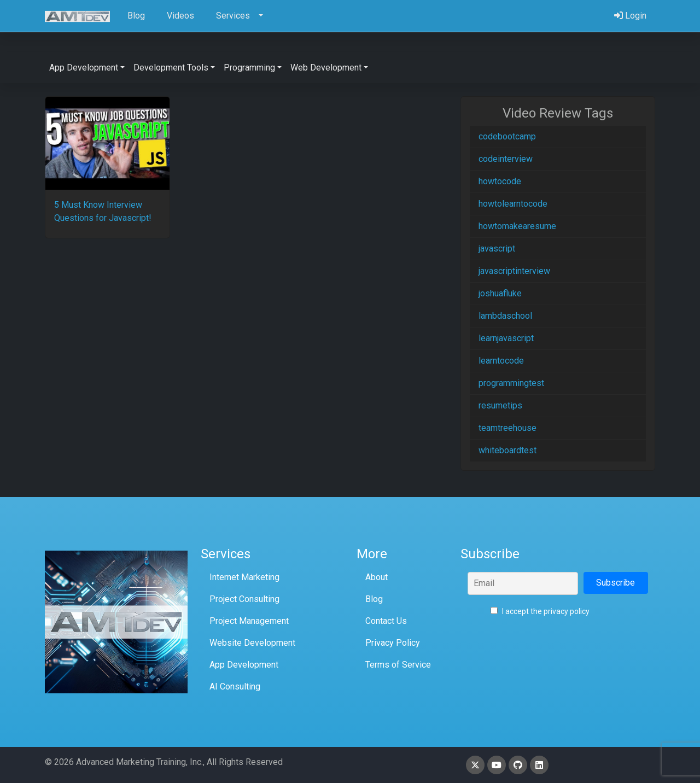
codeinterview (506, 159)
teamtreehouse (507, 428)
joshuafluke (500, 293)
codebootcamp (507, 136)
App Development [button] (84, 68)
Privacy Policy (393, 643)
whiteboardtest (507, 450)
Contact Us (386, 621)
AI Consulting (235, 686)
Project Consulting (244, 599)
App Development (244, 665)
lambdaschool (505, 316)
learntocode (501, 361)
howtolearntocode (513, 204)
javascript (497, 249)
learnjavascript (506, 338)
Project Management (249, 621)
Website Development (252, 643)
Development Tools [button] (171, 68)
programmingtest (511, 383)
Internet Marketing (244, 577)
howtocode (500, 181)
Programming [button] (249, 68)
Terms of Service (398, 665)
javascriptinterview (514, 271)
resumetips (500, 405)
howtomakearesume (517, 226)
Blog (374, 599)
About (377, 577)
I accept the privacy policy (540, 611)
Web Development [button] (326, 68)
